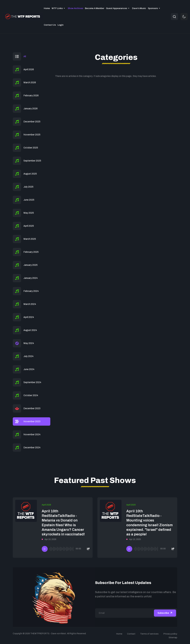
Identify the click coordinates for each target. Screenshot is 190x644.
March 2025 (30, 239)
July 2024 (28, 356)
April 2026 (29, 69)
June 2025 (29, 200)
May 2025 (29, 213)
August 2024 (30, 330)
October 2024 (31, 395)
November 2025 (32, 135)
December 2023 (32, 408)
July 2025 (28, 187)
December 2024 (32, 447)
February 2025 (31, 252)
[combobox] (174, 17)
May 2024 (29, 343)
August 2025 (30, 174)
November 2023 (32, 421)
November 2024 (32, 434)
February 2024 (31, 291)
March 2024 (30, 304)
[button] (59, 8)
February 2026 (31, 95)
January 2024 (31, 278)
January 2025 (31, 265)
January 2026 (31, 109)
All (25, 56)
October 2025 (31, 148)
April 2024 (29, 317)
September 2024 (32, 382)
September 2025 (32, 161)
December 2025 (32, 122)
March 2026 (30, 82)
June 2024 (29, 369)
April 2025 (29, 226)
